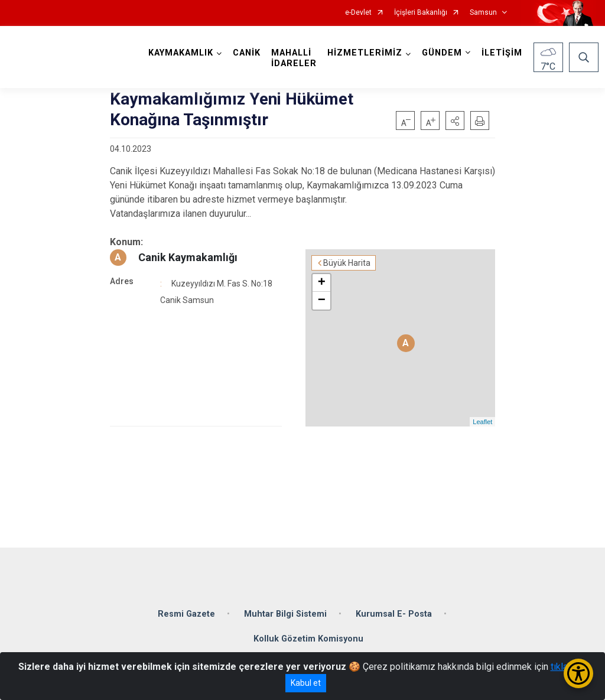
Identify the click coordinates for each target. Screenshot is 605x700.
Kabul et (306, 683)
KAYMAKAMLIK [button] (181, 53)
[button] (455, 121)
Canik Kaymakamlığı (188, 257)
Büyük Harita (347, 263)
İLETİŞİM (502, 53)
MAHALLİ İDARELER (294, 58)
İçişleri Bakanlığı (421, 13)
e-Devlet (358, 13)
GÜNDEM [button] (442, 53)
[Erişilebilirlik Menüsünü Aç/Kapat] (578, 673)
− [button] (322, 301)
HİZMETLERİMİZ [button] (365, 53)
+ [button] (322, 283)
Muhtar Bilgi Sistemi (285, 614)
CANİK (247, 53)
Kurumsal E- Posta (394, 614)
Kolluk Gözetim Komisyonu (308, 639)
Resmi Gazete (186, 614)
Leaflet (482, 422)
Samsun (483, 13)
